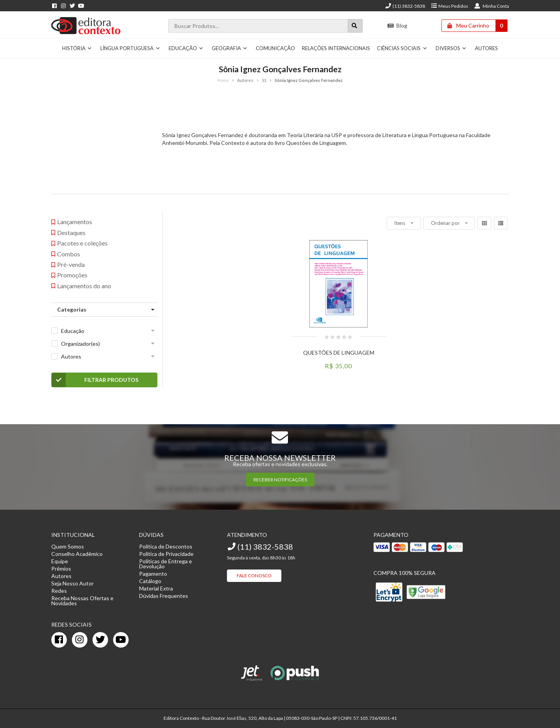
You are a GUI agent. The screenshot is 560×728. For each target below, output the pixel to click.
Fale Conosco (254, 576)
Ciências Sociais (402, 48)
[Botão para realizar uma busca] (355, 26)
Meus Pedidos (449, 6)
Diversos (451, 48)
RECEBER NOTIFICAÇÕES (280, 480)
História (77, 48)
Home (223, 80)
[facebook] (59, 640)
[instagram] (80, 640)
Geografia (230, 48)
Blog (397, 25)
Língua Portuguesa (130, 48)
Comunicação (275, 48)
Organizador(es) (80, 344)
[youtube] (121, 640)
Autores (486, 48)
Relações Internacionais (336, 48)
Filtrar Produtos (95, 380)
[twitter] (100, 640)
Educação (186, 48)
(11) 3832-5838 (405, 6)
